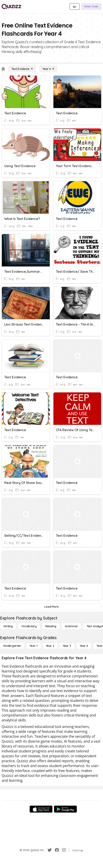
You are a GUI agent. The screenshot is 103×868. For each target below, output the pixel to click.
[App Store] (41, 809)
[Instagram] (64, 850)
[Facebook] (57, 850)
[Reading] (51, 626)
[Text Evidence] (22, 69)
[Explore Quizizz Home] (11, 7)
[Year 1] (33, 646)
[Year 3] (67, 646)
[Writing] (8, 626)
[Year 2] (50, 646)
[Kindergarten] (12, 646)
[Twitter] (50, 850)
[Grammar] (71, 626)
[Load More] (51, 607)
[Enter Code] (91, 7)
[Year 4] (48, 69)
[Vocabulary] (29, 626)
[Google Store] (65, 809)
